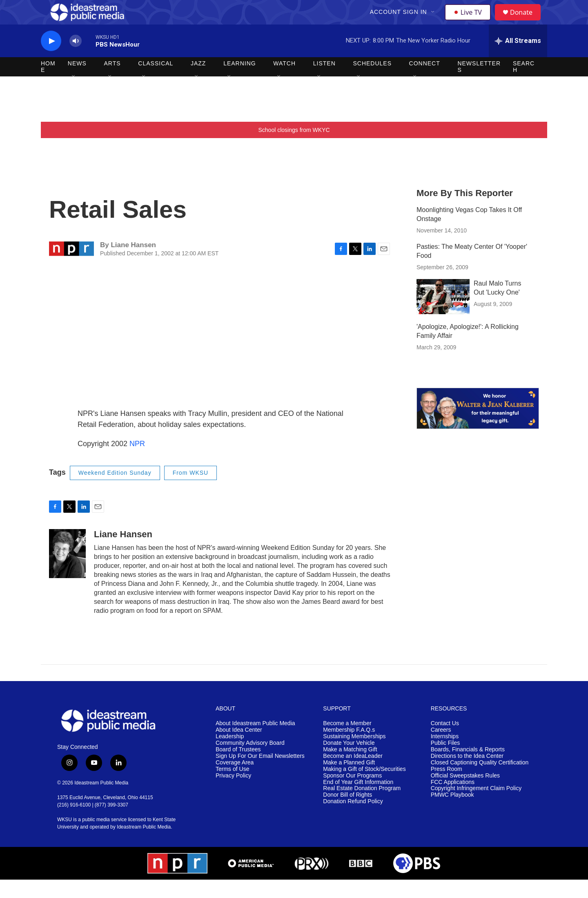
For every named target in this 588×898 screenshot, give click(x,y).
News (77, 82)
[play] (51, 59)
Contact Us (445, 742)
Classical (156, 82)
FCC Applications (453, 801)
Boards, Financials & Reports (468, 768)
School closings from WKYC (294, 148)
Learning (240, 82)
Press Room (447, 787)
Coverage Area (235, 781)
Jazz (198, 82)
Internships (445, 755)
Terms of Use (232, 787)
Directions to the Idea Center (467, 774)
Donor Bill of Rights (347, 813)
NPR (137, 462)
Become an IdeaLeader (353, 774)
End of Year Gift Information (358, 801)
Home (48, 85)
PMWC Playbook (452, 813)
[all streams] (518, 59)
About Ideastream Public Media (255, 742)
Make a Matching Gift (350, 768)
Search (524, 85)
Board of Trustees (238, 768)
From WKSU (191, 491)
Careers (441, 748)
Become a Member (347, 742)
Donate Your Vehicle (349, 761)
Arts (112, 82)
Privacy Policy (233, 794)
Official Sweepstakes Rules (465, 794)
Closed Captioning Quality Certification (480, 781)
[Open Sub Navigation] (434, 21)
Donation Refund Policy (353, 820)
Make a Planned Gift (349, 781)
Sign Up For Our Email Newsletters (260, 774)
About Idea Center (239, 748)
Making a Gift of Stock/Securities (364, 787)
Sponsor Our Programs (352, 794)
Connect (425, 82)
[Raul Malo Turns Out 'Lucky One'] (443, 315)
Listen (324, 82)
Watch (284, 82)
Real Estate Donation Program (362, 807)
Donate (526, 21)
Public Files (445, 761)
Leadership (230, 755)
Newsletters (479, 85)
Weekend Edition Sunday (115, 491)
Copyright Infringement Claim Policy (476, 807)
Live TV (470, 21)
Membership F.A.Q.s (349, 748)
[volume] (76, 59)
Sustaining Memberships (354, 755)
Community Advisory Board (250, 761)
